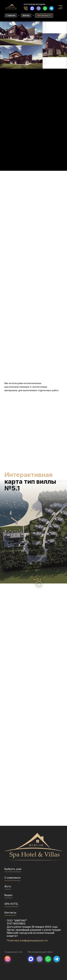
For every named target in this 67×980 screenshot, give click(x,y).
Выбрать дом (13, 869)
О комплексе (13, 878)
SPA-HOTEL (11, 904)
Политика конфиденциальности (27, 940)
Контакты (10, 912)
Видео (8, 895)
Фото (8, 886)
